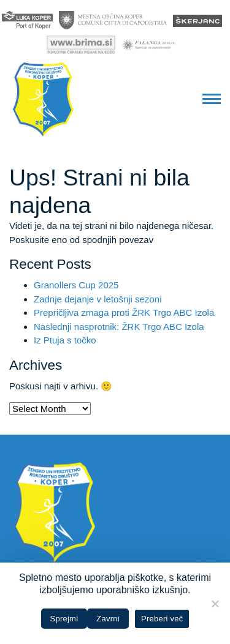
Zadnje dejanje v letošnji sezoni (98, 299)
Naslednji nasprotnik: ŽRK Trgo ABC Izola (119, 327)
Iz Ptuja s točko (65, 340)
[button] (211, 99)
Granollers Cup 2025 (76, 285)
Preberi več (162, 619)
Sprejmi (64, 619)
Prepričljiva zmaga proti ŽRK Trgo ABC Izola (124, 313)
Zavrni (108, 619)
